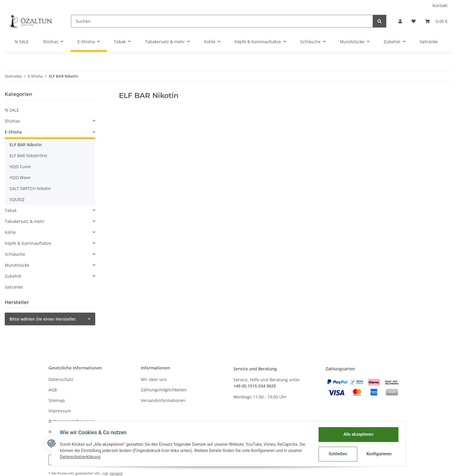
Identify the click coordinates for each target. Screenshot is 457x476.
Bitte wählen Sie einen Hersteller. (43, 319)
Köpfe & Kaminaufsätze (28, 243)
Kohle (10, 232)
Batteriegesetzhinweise (72, 421)
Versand (116, 473)
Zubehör (13, 276)
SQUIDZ (17, 199)
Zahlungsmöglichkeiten (164, 390)
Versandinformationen (163, 400)
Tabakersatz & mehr (25, 221)
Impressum (60, 411)
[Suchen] (222, 21)
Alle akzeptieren (357, 434)
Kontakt (440, 5)
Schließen (337, 454)
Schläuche (15, 254)
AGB (53, 390)
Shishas (12, 121)
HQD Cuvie (20, 167)
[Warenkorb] (436, 21)
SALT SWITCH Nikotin (30, 188)
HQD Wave (20, 177)
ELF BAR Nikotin (26, 145)
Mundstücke (17, 265)
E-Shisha (13, 132)
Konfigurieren (379, 454)
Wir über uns (154, 379)
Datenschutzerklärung (81, 457)
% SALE (12, 110)
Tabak (11, 210)
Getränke (14, 287)
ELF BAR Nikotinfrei (28, 156)
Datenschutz (61, 379)
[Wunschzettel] (414, 21)
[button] (400, 21)
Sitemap (57, 400)
